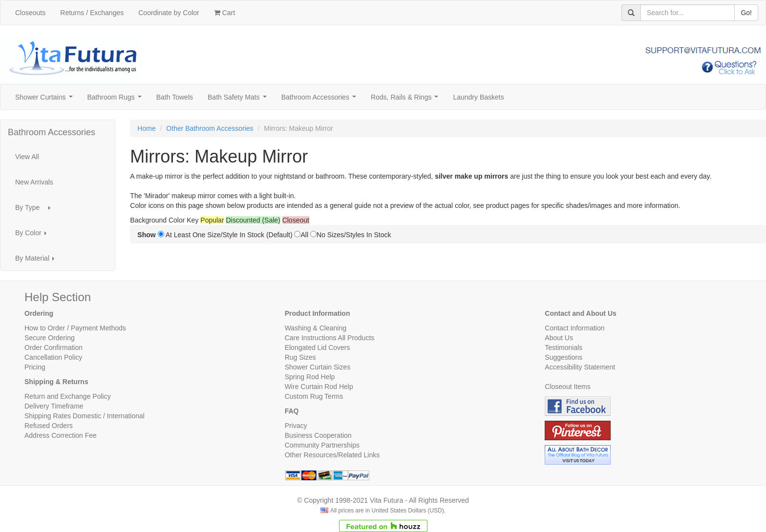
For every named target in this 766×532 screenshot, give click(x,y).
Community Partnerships (322, 445)
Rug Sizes (300, 357)
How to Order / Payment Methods (75, 328)
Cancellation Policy (53, 357)
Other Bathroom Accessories (210, 128)
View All (27, 157)
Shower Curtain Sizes (318, 367)
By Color (33, 235)
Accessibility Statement (580, 367)
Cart (224, 13)
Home (146, 128)
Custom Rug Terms (314, 396)
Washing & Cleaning (316, 328)
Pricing (35, 367)
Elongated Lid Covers (318, 348)
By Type (36, 210)
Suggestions (564, 357)
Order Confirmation (53, 348)
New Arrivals (34, 182)
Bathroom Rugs (117, 100)
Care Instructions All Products (330, 338)
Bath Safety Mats (239, 100)
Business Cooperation (318, 435)
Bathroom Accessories (321, 100)
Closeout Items (567, 387)
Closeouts (30, 13)
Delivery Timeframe (54, 406)
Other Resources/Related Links (332, 455)
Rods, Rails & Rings (406, 100)
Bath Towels (175, 97)
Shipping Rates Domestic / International (85, 416)
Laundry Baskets (478, 97)
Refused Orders (49, 426)
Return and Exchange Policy (68, 396)
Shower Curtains (46, 100)
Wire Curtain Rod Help (319, 387)
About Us (559, 338)
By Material (38, 261)
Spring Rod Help (310, 377)
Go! (746, 13)
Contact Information (574, 328)
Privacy (296, 426)
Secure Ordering (50, 338)
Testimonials (564, 348)
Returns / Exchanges (92, 13)
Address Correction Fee (61, 435)
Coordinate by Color (169, 13)
